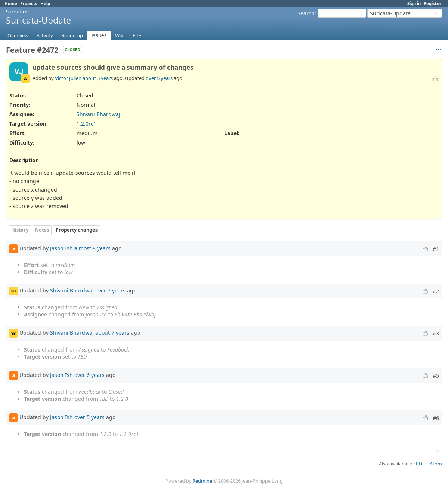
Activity (45, 35)
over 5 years (159, 78)
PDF (420, 464)
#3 (436, 333)
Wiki (120, 35)
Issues (99, 35)
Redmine (202, 481)
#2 (436, 291)
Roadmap (72, 35)
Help (45, 4)
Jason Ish (61, 248)
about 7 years (112, 333)
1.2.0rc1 (86, 123)
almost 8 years (92, 248)
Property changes (77, 230)
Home (11, 4)
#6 (436, 418)
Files (138, 35)
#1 (436, 249)
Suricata (15, 12)
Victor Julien (68, 78)
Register (432, 4)
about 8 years (98, 78)
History (20, 230)
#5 (436, 376)
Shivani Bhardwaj (98, 114)
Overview (18, 35)
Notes (42, 230)
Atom (436, 464)
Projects (29, 4)
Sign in (414, 4)
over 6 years (89, 375)
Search (306, 13)
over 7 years (110, 290)
